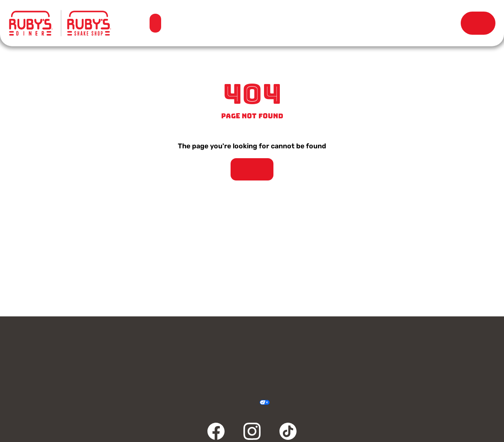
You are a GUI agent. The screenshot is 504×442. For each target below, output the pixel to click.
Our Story (329, 23)
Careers (436, 346)
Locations (242, 23)
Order (478, 23)
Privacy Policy (204, 403)
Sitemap (300, 403)
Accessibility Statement (238, 403)
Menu (155, 19)
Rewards (417, 23)
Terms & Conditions (220, 403)
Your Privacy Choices (255, 403)
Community (68, 367)
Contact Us (68, 346)
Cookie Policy (283, 403)
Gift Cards (190, 346)
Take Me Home (252, 169)
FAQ (190, 367)
